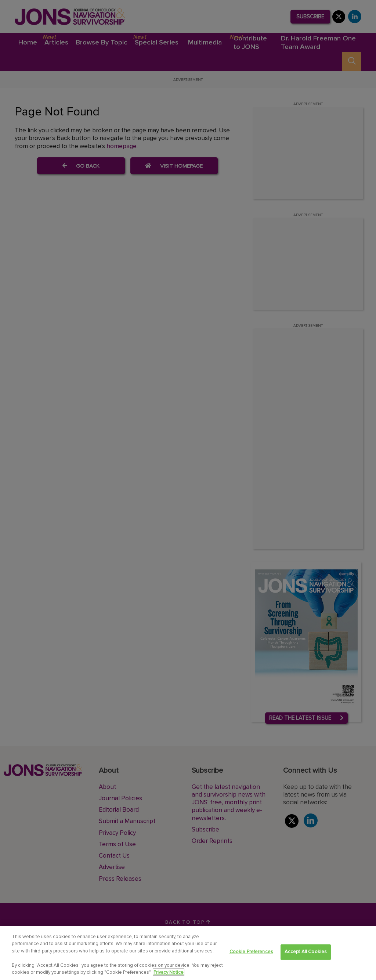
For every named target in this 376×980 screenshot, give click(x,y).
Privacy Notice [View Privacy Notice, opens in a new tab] (169, 973)
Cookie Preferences (251, 952)
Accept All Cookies (306, 952)
